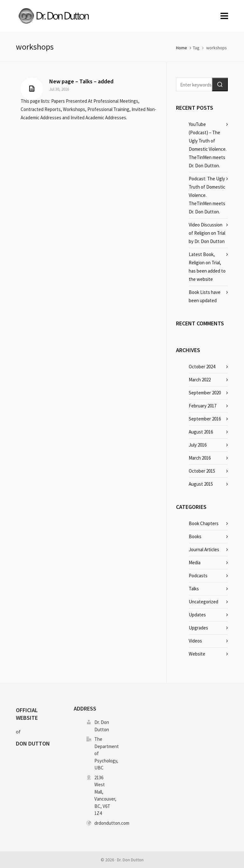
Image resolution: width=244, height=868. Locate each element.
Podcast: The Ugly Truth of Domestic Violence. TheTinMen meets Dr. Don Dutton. (207, 195)
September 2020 (205, 393)
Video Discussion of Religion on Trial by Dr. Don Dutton (207, 233)
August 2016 (201, 432)
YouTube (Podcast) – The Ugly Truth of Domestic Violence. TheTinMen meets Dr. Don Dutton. (208, 145)
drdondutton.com (112, 823)
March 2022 (200, 380)
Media (195, 562)
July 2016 (198, 445)
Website (197, 654)
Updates (197, 615)
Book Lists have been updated (205, 296)
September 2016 (205, 419)
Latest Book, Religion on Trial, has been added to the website (207, 267)
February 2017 (203, 406)
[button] (220, 84)
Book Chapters (204, 523)
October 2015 (202, 471)
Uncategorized (203, 602)
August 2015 (201, 484)
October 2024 (202, 367)
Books (195, 536)
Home (182, 48)
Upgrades (198, 628)
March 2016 (200, 458)
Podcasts (198, 576)
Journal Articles (204, 549)
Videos (195, 641)
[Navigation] (224, 16)
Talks (194, 589)
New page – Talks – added (81, 81)
